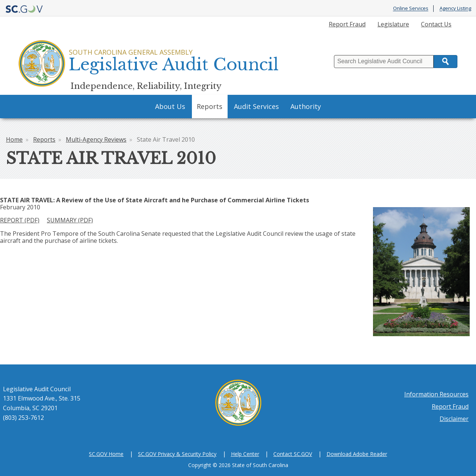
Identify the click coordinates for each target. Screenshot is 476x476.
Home (14, 139)
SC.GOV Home (106, 454)
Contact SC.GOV (293, 454)
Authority (306, 106)
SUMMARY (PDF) (70, 220)
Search (446, 62)
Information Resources (436, 394)
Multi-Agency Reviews (96, 139)
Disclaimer (454, 419)
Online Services (411, 9)
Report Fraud (347, 24)
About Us (170, 106)
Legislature (393, 24)
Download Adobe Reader (357, 454)
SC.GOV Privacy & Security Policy (177, 454)
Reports (210, 106)
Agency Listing (455, 9)
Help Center (245, 454)
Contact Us (436, 24)
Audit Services (256, 106)
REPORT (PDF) (20, 220)
